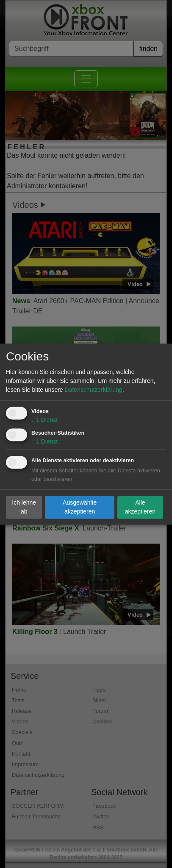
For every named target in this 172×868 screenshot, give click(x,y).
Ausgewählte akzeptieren (80, 507)
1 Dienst (44, 420)
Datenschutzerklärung (94, 390)
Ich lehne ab (24, 507)
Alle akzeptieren (140, 507)
